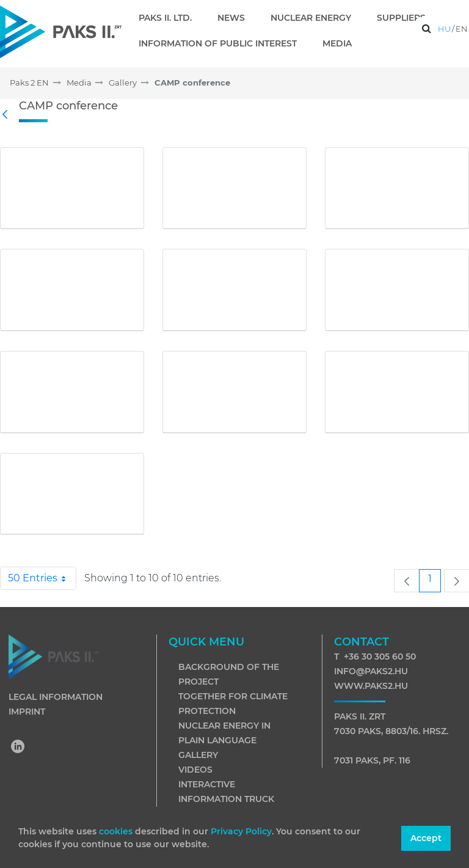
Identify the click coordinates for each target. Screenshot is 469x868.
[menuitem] (170, 18)
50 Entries (42, 578)
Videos (195, 770)
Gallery (198, 755)
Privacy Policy (241, 831)
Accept (426, 838)
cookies (117, 831)
